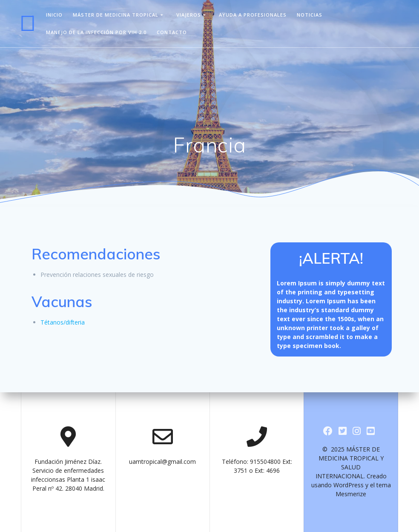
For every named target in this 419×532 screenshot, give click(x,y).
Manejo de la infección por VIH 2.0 (96, 32)
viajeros (189, 15)
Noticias (310, 15)
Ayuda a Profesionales (253, 15)
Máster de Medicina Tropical (116, 15)
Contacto (172, 32)
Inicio (54, 15)
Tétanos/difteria (63, 322)
